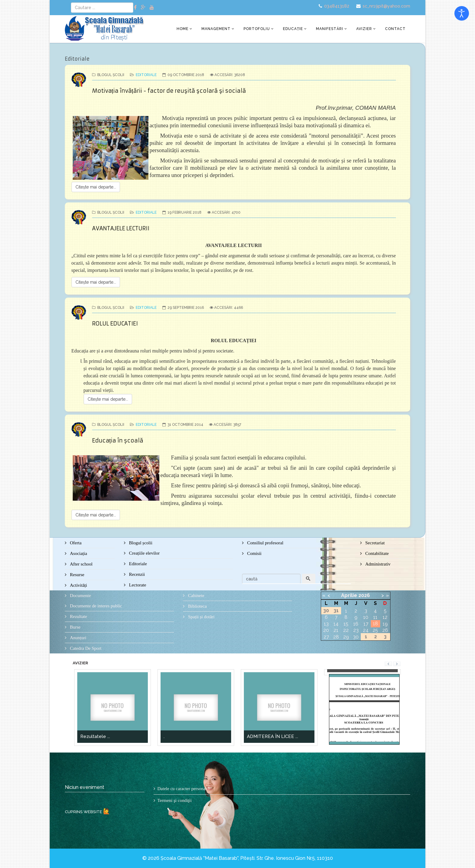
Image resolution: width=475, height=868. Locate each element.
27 (326, 637)
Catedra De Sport (85, 648)
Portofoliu (257, 29)
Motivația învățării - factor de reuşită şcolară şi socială (169, 91)
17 (366, 624)
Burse (75, 627)
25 (375, 630)
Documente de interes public (95, 606)
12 (385, 617)
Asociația (78, 553)
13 (326, 624)
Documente (80, 596)
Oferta (75, 543)
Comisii (254, 553)
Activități (78, 585)
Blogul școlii (140, 543)
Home (183, 29)
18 (375, 624)
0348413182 (337, 6)
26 (385, 630)
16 (356, 624)
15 (346, 624)
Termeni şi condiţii (175, 800)
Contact (395, 29)
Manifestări (330, 29)
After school (81, 564)
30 (356, 637)
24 (366, 630)
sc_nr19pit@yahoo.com (386, 6)
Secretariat (374, 543)
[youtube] (152, 7)
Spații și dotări (201, 617)
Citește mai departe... (96, 187)
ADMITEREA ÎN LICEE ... (272, 736)
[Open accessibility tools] (462, 13)
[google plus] (143, 7)
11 (375, 617)
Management (216, 29)
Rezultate (78, 616)
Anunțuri (78, 638)
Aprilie (349, 595)
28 (336, 637)
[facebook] (135, 7)
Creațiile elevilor (144, 553)
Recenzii (136, 574)
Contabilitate (376, 553)
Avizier (364, 29)
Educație (293, 29)
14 (336, 624)
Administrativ (377, 564)
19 (385, 624)
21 (336, 630)
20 (326, 630)
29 (346, 637)
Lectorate (137, 585)
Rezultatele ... (95, 736)
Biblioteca (197, 606)
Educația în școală (118, 441)
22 (346, 630)
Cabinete (196, 596)
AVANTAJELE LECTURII (121, 228)
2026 (364, 595)
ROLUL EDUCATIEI (115, 324)
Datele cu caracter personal (182, 789)
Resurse (76, 575)
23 (356, 630)
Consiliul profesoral (265, 543)
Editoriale (146, 75)
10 (366, 617)
